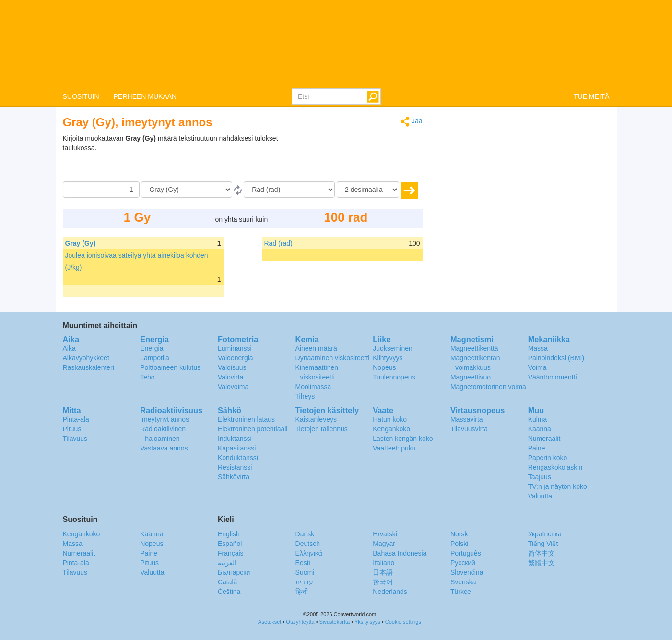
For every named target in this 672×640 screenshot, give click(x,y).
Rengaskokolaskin (555, 467)
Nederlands (390, 592)
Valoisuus (232, 367)
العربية (227, 563)
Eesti (303, 563)
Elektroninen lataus (246, 419)
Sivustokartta (335, 622)
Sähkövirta (234, 477)
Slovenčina (467, 572)
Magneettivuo (471, 377)
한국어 (383, 582)
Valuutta (540, 496)
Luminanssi (235, 348)
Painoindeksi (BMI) (556, 358)
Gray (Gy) (81, 243)
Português (466, 553)
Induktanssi (235, 439)
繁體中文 (542, 563)
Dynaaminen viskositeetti (333, 358)
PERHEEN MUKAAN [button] (145, 96)
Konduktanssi (238, 458)
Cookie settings (403, 622)
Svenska (463, 582)
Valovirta (230, 377)
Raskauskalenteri (88, 367)
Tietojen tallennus (322, 429)
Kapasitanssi (237, 448)
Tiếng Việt (543, 544)
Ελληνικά (309, 553)
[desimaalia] (368, 190)
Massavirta (467, 419)
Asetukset (270, 622)
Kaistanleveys (316, 419)
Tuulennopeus (394, 377)
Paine (537, 448)
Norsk (459, 534)
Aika (69, 348)
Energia (152, 348)
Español (230, 544)
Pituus (72, 429)
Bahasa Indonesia (400, 553)
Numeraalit (544, 439)
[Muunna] (289, 190)
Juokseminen (393, 348)
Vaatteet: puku (394, 448)
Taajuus (540, 477)
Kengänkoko (391, 429)
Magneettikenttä (474, 348)
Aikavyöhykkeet (86, 358)
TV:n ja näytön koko (558, 486)
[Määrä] (101, 190)
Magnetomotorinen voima (488, 387)
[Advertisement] (363, 157)
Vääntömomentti (553, 377)
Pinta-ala (76, 419)
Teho (147, 377)
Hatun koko (390, 419)
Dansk (305, 534)
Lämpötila (155, 358)
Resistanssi (235, 467)
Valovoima (233, 387)
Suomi (305, 572)
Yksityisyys (367, 622)
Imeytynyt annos (165, 419)
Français (231, 553)
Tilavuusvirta (469, 429)
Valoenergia (236, 358)
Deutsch (308, 544)
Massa (538, 348)
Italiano (383, 563)
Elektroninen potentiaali (253, 429)
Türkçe (461, 592)
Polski (459, 544)
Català (227, 582)
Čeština (229, 592)
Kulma (538, 419)
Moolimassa (313, 387)
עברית (304, 582)
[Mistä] (187, 190)
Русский (463, 563)
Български (234, 572)
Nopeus (384, 367)
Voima (537, 367)
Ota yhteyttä (300, 622)
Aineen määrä (316, 348)
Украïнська (545, 534)
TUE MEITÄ (592, 96)
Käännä (540, 429)
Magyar (384, 544)
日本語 (383, 572)
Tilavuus (75, 439)
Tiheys (305, 396)
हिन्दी (302, 592)
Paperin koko (548, 458)
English (229, 534)
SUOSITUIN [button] (81, 96)
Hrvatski (385, 534)
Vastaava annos (164, 448)
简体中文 (542, 553)
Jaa (411, 122)
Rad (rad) (278, 243)
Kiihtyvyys (388, 358)
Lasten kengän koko (403, 439)
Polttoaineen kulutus (170, 367)
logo (336, 44)
